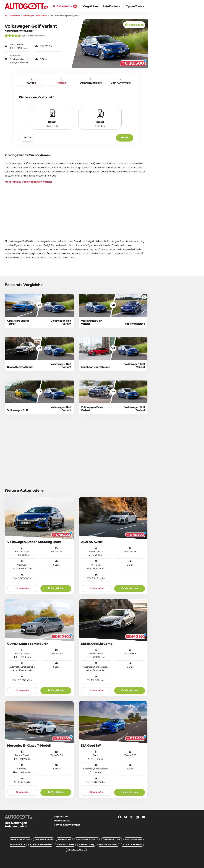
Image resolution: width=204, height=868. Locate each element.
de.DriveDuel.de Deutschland (87, 839)
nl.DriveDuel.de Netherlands (41, 845)
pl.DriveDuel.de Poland (65, 845)
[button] (112, 7)
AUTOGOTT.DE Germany (20, 839)
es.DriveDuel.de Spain (133, 839)
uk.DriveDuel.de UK (18, 845)
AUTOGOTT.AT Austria (44, 839)
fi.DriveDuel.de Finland (76, 850)
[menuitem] (90, 6)
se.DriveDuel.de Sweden (108, 845)
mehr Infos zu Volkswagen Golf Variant (28, 182)
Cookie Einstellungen (67, 825)
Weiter (125, 137)
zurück (28, 138)
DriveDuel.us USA (64, 839)
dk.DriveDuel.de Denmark (132, 845)
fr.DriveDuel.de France (112, 839)
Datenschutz (62, 821)
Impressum (61, 817)
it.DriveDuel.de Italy (87, 845)
